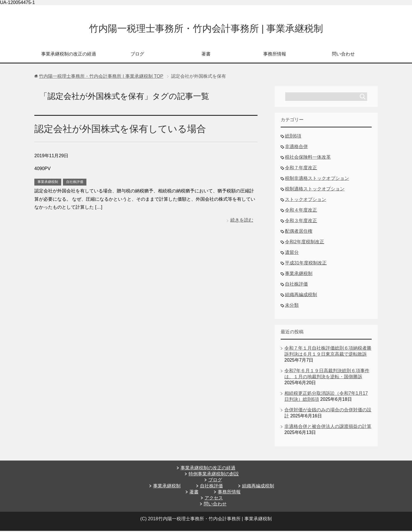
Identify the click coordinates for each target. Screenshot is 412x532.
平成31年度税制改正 (306, 264)
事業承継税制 (48, 183)
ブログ (137, 55)
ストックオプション (306, 201)
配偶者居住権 (299, 232)
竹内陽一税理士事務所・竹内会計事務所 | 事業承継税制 (206, 29)
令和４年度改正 (301, 211)
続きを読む (242, 221)
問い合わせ (343, 55)
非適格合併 (296, 148)
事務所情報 (275, 55)
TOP (101, 77)
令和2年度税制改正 (305, 243)
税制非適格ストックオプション (317, 179)
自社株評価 (75, 183)
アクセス (214, 499)
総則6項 (293, 137)
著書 (206, 55)
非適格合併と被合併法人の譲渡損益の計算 (328, 428)
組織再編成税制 (301, 296)
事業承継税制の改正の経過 (69, 55)
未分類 (292, 306)
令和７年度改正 (301, 169)
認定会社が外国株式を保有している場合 (123, 130)
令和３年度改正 (301, 222)
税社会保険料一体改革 (308, 158)
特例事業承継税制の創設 (214, 475)
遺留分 (292, 253)
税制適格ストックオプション (315, 190)
